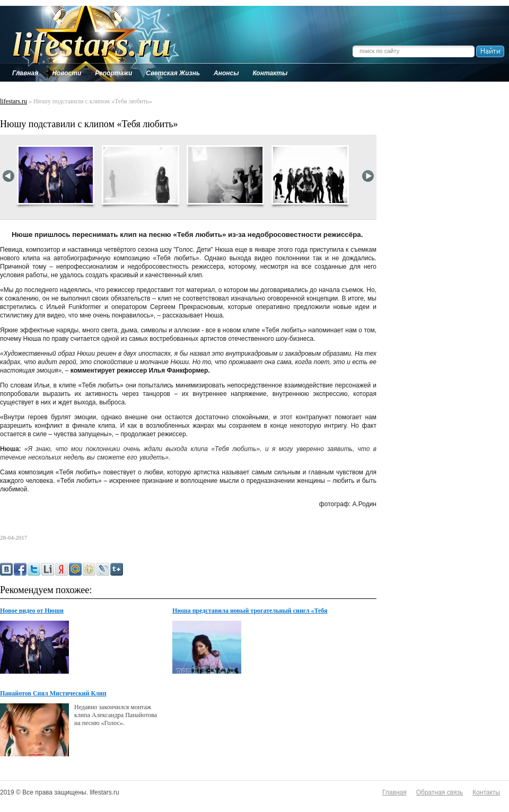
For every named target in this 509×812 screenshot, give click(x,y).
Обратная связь (440, 792)
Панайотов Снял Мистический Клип (53, 693)
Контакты (486, 792)
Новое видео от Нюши (32, 611)
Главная (394, 792)
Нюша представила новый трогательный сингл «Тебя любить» (250, 611)
